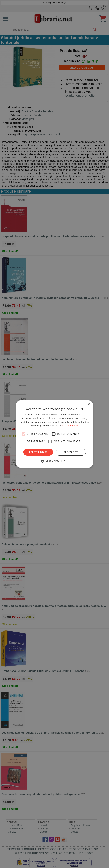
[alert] (55, 434)
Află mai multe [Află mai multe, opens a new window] (70, 426)
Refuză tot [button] (71, 452)
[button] (55, 461)
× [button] (89, 404)
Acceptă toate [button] (38, 452)
